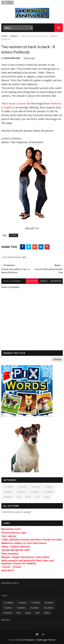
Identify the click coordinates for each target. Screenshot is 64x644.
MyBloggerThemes (46, 640)
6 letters (49, 487)
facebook (56, 281)
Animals (8, 497)
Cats (19, 497)
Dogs (28, 497)
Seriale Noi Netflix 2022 (16, 550)
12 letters (9, 487)
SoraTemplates (27, 640)
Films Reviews (10, 554)
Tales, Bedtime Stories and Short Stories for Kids (31, 539)
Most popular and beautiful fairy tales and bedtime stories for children (28, 562)
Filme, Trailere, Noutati (16, 547)
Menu (47, 497)
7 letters (8, 492)
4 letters (22, 487)
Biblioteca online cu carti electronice (24, 543)
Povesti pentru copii (14, 533)
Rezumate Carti (11, 529)
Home (4, 36)
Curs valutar (9, 536)
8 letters (14, 36)
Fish (38, 497)
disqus (44, 281)
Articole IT (8, 570)
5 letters (36, 487)
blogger (32, 281)
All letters (48, 492)
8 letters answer (16, 103)
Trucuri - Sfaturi (11, 567)
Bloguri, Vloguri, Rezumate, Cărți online (25, 557)
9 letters (35, 492)
